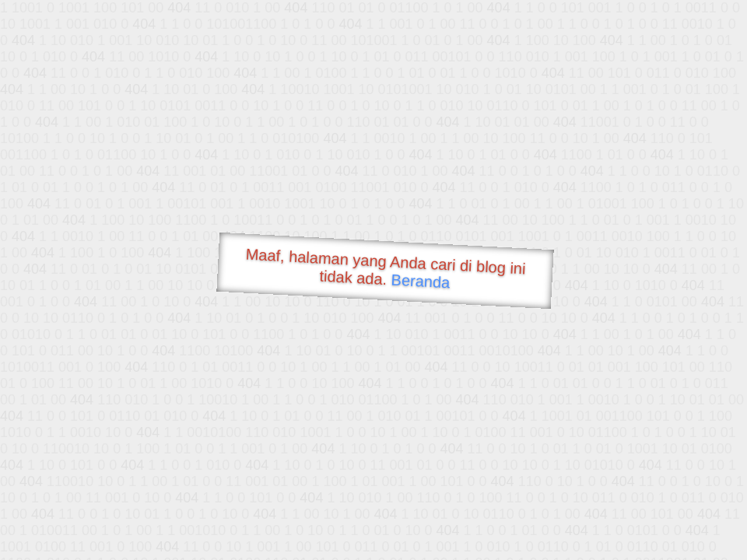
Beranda (421, 281)
